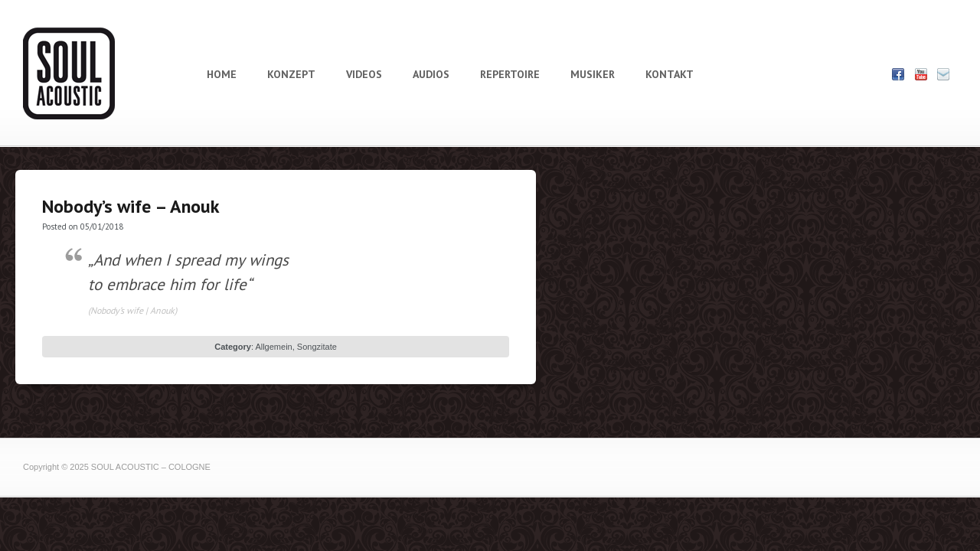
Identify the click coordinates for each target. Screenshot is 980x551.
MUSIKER (593, 74)
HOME (222, 74)
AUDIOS (431, 74)
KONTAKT (670, 74)
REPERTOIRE (510, 74)
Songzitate (317, 347)
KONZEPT (291, 74)
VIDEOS (364, 74)
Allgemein (273, 347)
